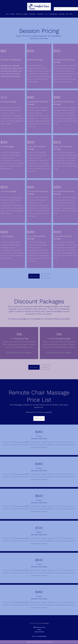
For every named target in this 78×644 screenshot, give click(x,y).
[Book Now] (34, 276)
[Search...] (66, 9)
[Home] (45, 276)
